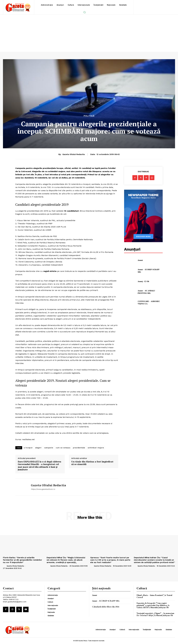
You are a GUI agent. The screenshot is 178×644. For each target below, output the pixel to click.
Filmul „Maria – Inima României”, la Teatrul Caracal (154, 596)
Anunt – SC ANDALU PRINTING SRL (146, 292)
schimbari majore (96, 448)
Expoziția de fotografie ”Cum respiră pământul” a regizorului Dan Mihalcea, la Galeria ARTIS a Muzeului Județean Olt (153, 605)
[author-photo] (5, 566)
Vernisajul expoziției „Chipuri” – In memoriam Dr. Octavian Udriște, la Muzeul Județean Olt (155, 614)
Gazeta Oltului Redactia (74, 154)
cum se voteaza (63, 448)
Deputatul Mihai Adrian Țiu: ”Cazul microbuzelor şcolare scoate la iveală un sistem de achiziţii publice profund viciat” (154, 560)
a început (28, 448)
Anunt (140, 260)
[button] (84, 12)
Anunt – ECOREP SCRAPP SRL (106, 601)
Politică (89, 116)
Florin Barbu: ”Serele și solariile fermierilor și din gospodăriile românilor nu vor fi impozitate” (22, 560)
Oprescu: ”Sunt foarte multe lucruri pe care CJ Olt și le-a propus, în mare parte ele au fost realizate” (110, 560)
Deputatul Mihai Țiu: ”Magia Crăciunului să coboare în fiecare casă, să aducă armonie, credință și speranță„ (66, 560)
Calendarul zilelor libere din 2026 (106, 607)
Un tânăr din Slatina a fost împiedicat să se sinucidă (92, 463)
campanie (49, 448)
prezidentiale (79, 448)
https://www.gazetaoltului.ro (43, 489)
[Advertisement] (89, 33)
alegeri (38, 448)
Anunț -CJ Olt (143, 281)
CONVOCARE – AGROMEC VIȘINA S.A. (149, 303)
